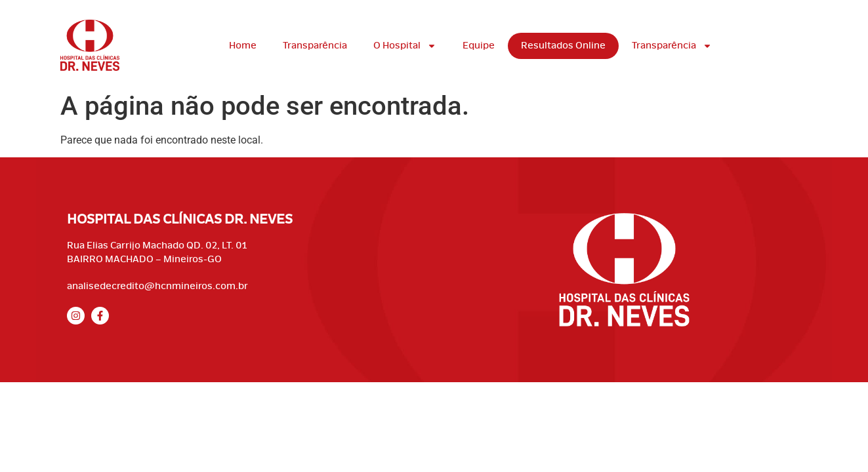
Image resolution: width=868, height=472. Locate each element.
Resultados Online (563, 46)
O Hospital (405, 46)
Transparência (315, 46)
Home (243, 46)
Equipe (479, 46)
